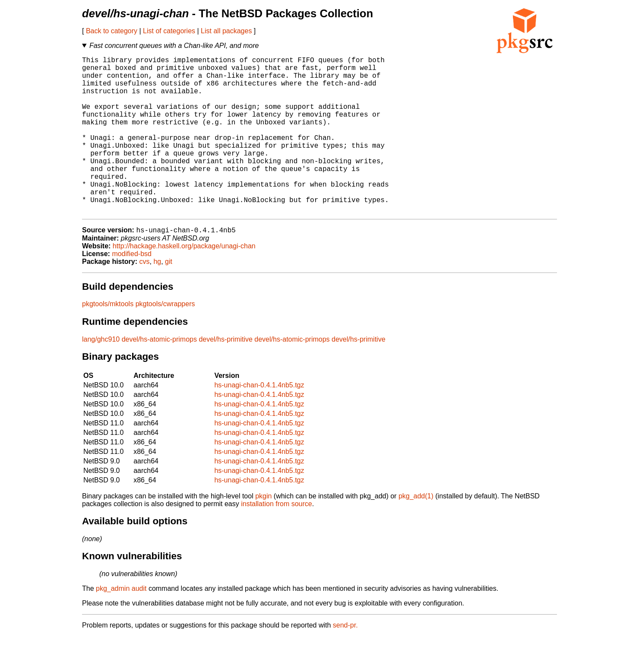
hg (157, 297)
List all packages (226, 31)
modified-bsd (132, 290)
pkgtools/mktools (108, 340)
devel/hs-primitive (225, 375)
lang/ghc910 (101, 375)
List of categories (169, 31)
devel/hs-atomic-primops (159, 375)
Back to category (112, 31)
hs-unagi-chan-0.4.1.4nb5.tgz (259, 421)
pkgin (263, 532)
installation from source (277, 540)
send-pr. (345, 661)
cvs (145, 297)
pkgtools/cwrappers (165, 340)
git (169, 297)
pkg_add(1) (416, 532)
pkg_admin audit (121, 624)
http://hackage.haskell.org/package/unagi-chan (184, 282)
